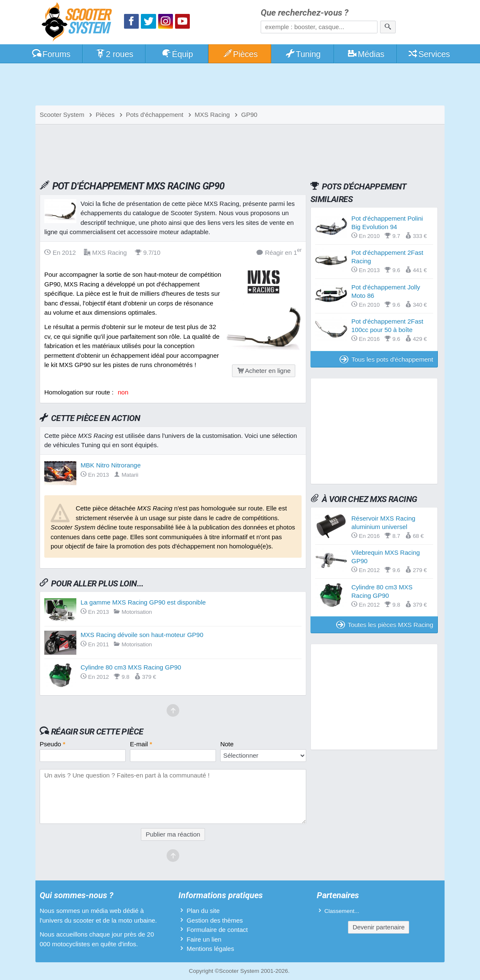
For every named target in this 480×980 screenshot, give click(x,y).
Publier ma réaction (173, 834)
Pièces (240, 54)
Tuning (303, 54)
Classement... (342, 911)
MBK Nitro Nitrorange (111, 465)
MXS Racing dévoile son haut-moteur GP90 (142, 635)
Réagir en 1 (279, 252)
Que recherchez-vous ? (305, 13)
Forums (51, 54)
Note (227, 744)
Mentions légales (210, 949)
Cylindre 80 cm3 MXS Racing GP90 (131, 667)
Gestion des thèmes (214, 920)
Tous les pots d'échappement (386, 359)
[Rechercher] (388, 27)
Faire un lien (204, 939)
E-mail (141, 744)
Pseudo (53, 744)
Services (429, 54)
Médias (366, 54)
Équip (177, 54)
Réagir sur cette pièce (97, 732)
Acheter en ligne (264, 371)
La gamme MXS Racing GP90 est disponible (143, 602)
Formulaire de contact (217, 930)
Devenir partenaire (379, 927)
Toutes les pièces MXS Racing (385, 625)
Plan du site (203, 911)
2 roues (114, 54)
